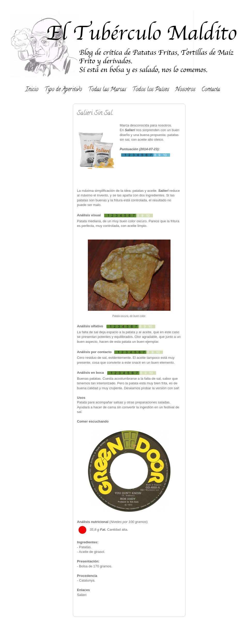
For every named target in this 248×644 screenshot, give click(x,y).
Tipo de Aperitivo (63, 90)
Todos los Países (151, 90)
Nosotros (185, 90)
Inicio (32, 90)
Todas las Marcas (107, 90)
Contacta (211, 90)
